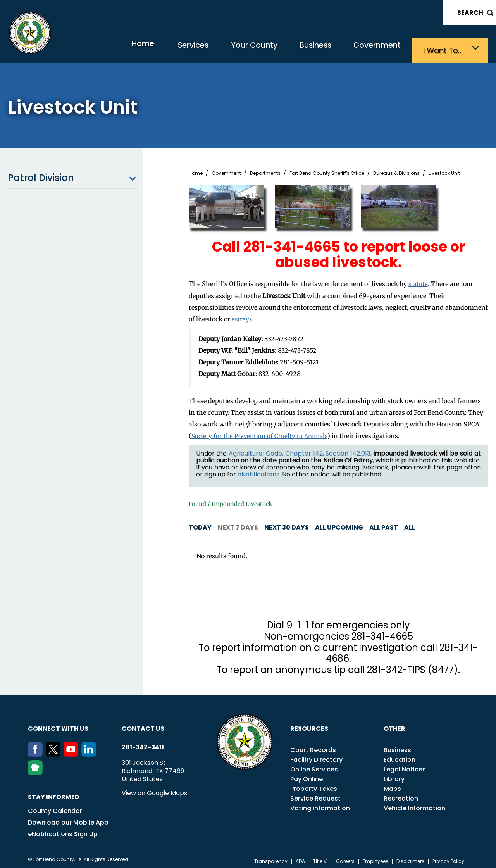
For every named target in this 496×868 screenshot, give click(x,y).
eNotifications (258, 471)
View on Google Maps (154, 789)
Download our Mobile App (68, 819)
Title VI (320, 858)
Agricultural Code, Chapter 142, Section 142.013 (300, 450)
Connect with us (58, 725)
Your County (233, 49)
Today (200, 524)
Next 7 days (238, 524)
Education (400, 756)
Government (372, 49)
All (410, 524)
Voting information (320, 805)
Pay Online (307, 776)
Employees (375, 858)
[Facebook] (37, 751)
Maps (392, 785)
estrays (242, 316)
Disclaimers (410, 858)
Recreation (401, 795)
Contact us (143, 725)
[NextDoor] (37, 769)
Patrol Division (73, 176)
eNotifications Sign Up (63, 831)
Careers (345, 858)
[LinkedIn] (90, 751)
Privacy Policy (448, 858)
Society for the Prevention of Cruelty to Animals (261, 433)
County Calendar (55, 807)
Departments (265, 171)
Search (470, 13)
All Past (384, 524)
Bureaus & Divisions (396, 171)
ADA (300, 858)
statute (419, 281)
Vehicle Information (414, 805)
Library (394, 776)
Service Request (315, 795)
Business (302, 49)
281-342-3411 (143, 744)
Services (164, 49)
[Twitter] (55, 751)
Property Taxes (314, 785)
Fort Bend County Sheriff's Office (327, 171)
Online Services (314, 766)
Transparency (271, 858)
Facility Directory (316, 756)
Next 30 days (287, 524)
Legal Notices (405, 766)
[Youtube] (72, 751)
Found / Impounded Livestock (233, 500)
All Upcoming (339, 524)
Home (106, 48)
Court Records (313, 746)
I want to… (445, 49)
